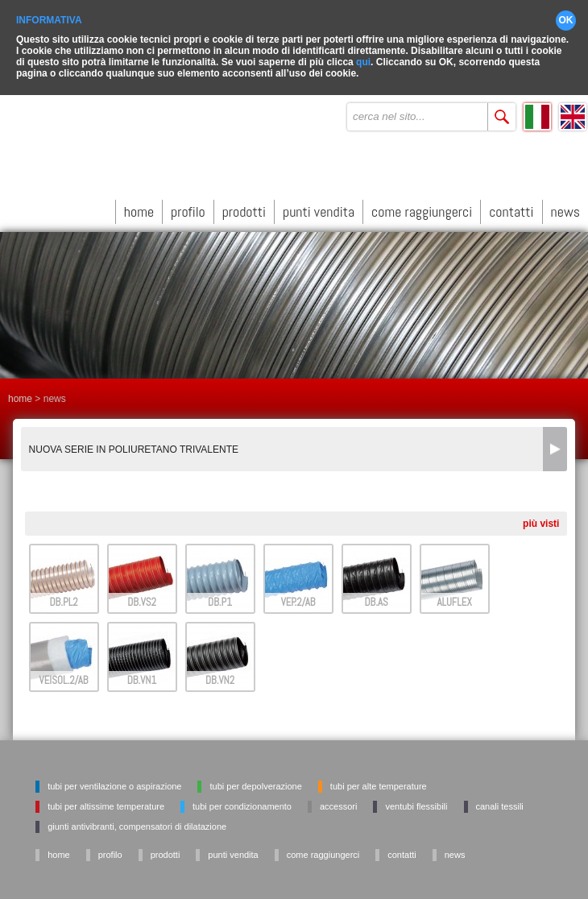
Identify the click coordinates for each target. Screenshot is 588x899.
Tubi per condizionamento (242, 803)
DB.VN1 (142, 677)
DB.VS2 (142, 599)
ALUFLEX (454, 599)
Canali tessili (500, 803)
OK (566, 16)
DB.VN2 (220, 677)
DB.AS (376, 599)
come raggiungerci (422, 207)
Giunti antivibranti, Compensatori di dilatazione (137, 823)
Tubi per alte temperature (379, 783)
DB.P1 (220, 599)
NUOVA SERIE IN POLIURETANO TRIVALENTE (134, 446)
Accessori (338, 803)
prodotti (244, 207)
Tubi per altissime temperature (106, 803)
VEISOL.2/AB (64, 677)
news (565, 207)
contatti (511, 207)
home (139, 207)
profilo (188, 207)
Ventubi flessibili (416, 803)
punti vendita (319, 207)
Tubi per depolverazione (255, 783)
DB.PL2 (63, 599)
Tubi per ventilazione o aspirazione (114, 783)
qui (363, 58)
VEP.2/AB (298, 599)
